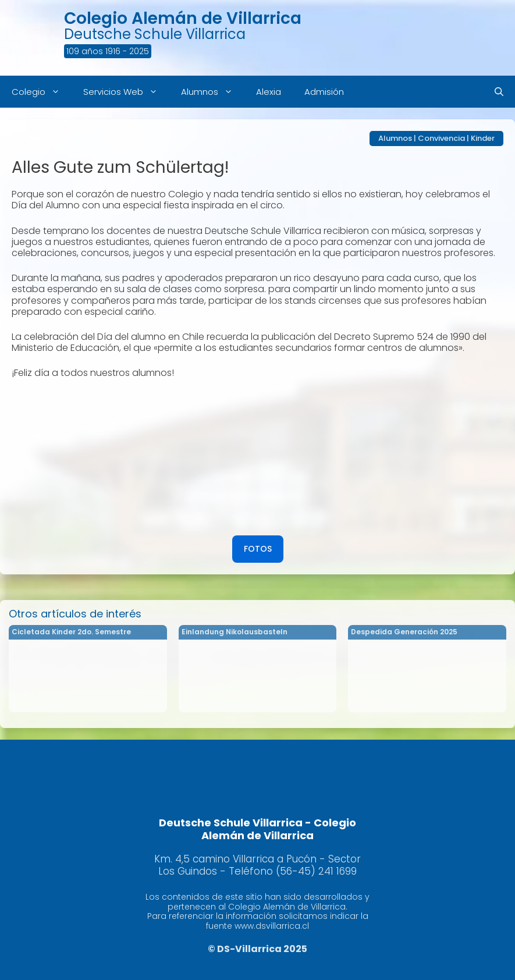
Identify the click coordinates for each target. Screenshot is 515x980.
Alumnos (213, 92)
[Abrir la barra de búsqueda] (499, 92)
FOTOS (258, 549)
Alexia (269, 92)
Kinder (483, 138)
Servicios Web (126, 92)
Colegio (42, 92)
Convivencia (441, 138)
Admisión (324, 92)
